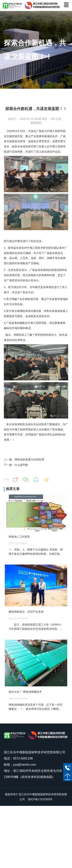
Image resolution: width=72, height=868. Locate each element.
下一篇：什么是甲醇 (16, 465)
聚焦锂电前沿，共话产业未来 (26, 612)
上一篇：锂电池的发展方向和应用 (24, 459)
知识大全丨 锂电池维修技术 (25, 692)
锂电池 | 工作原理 (19, 537)
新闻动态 (36, 123)
